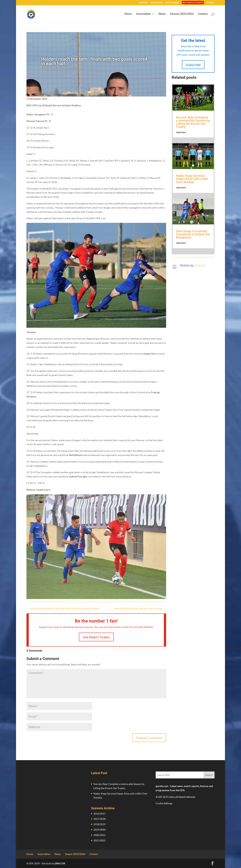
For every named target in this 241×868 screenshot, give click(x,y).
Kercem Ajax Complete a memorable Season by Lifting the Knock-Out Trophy (193, 122)
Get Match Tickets (96, 637)
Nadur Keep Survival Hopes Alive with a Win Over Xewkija (192, 179)
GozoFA (49, 70)
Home (128, 14)
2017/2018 (100, 819)
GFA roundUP (172, 3)
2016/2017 (100, 814)
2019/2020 (100, 830)
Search (209, 775)
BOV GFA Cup (86, 70)
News (162, 14)
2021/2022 (100, 840)
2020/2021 (100, 835)
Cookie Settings (164, 803)
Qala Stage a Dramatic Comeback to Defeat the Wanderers (193, 234)
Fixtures (211, 3)
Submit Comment (149, 738)
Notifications (157, 3)
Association (143, 14)
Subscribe (193, 65)
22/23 (74, 70)
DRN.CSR (60, 863)
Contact (203, 14)
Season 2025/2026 (182, 14)
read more (181, 132)
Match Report (102, 70)
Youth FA (143, 3)
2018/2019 (100, 824)
